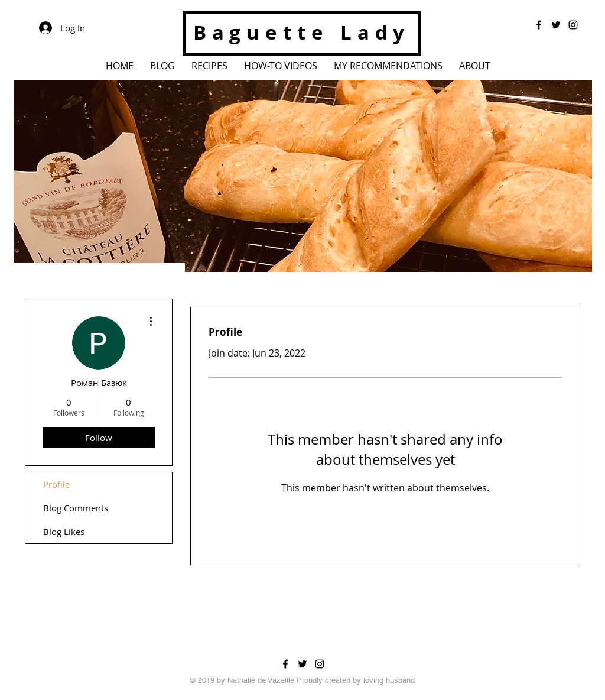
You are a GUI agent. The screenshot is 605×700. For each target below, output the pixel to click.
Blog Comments (76, 508)
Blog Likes (64, 532)
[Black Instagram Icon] (320, 664)
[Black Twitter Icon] (302, 664)
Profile (56, 484)
